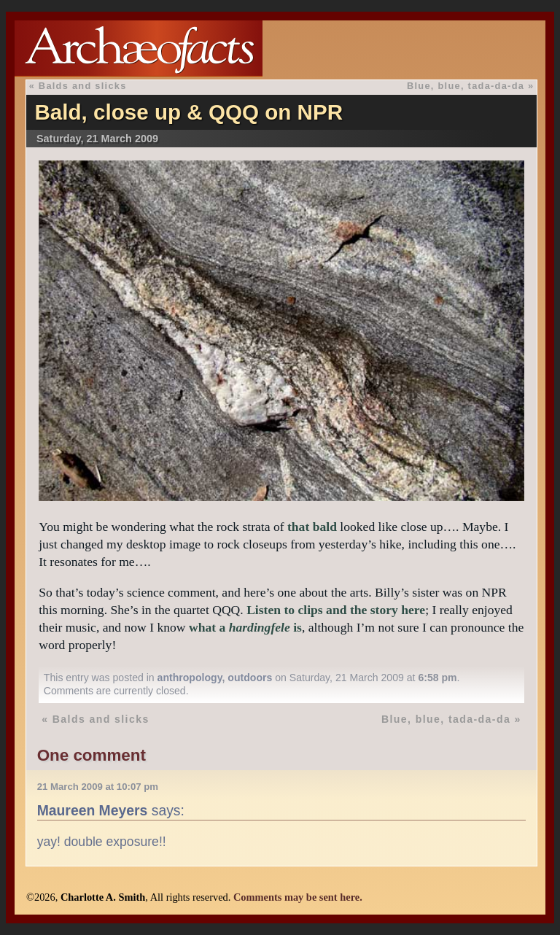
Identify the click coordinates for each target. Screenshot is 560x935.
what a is (245, 627)
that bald (312, 527)
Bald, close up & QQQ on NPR (188, 112)
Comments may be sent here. (298, 897)
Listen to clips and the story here (336, 610)
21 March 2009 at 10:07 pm (98, 787)
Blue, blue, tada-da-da (466, 86)
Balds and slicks (83, 86)
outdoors (250, 678)
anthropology (190, 678)
